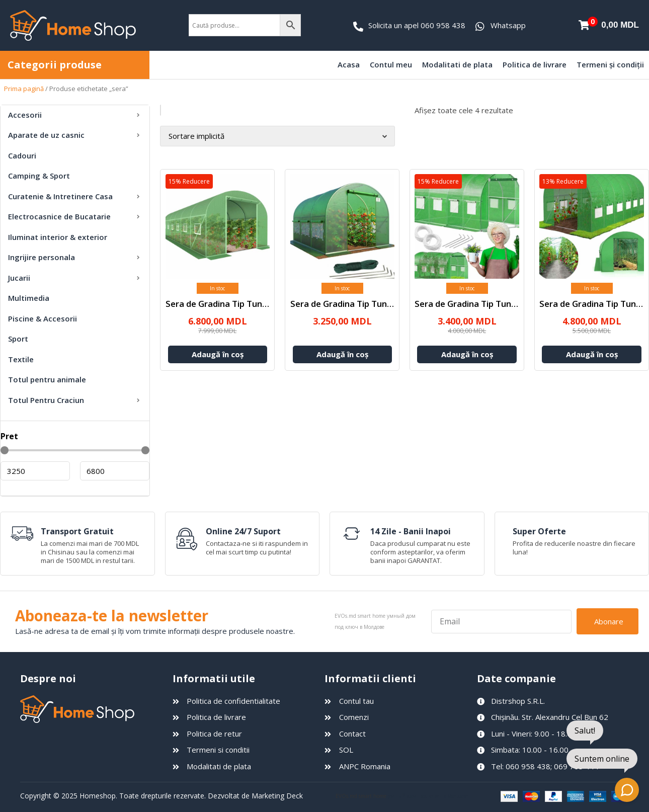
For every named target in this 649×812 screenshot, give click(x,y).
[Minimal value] (75, 450)
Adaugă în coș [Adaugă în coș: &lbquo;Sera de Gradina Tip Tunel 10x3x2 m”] (218, 354)
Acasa (349, 64)
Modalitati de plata (457, 64)
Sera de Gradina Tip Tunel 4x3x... (480, 303)
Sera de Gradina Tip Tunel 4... (349, 303)
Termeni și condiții (610, 64)
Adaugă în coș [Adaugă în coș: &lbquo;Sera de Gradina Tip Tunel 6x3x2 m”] (592, 354)
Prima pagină (24, 89)
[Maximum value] (115, 471)
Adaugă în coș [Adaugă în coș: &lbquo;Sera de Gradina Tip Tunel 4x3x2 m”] (467, 354)
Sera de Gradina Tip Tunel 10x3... (231, 303)
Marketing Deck (277, 796)
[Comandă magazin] (277, 136)
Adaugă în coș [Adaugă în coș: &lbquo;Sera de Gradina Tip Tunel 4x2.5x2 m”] (342, 354)
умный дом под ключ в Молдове (428, 796)
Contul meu (391, 64)
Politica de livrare (535, 64)
